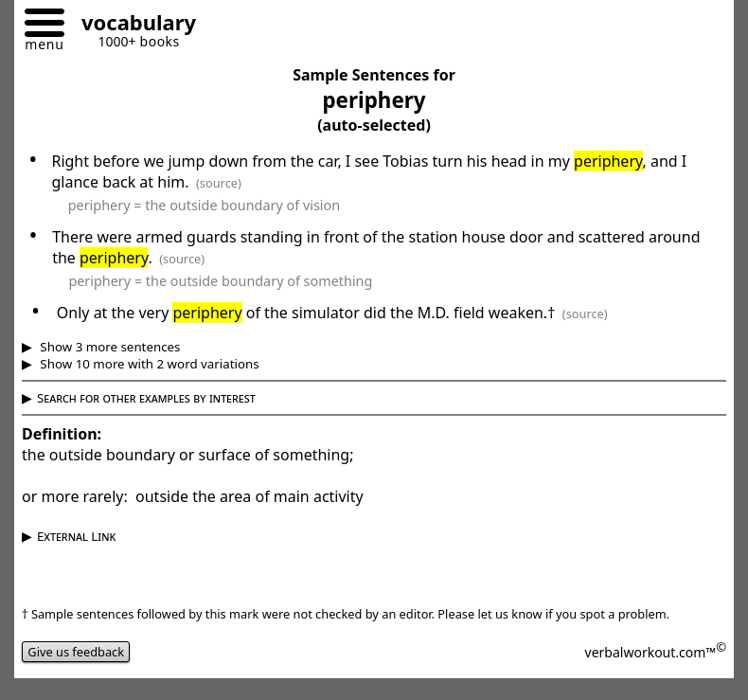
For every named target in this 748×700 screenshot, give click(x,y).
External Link (76, 536)
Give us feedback (76, 652)
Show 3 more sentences (109, 347)
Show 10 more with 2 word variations (148, 364)
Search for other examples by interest (146, 398)
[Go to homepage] (132, 25)
